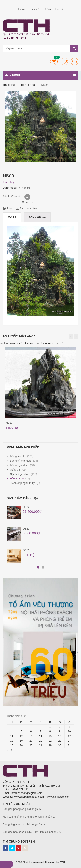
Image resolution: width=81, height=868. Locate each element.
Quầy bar (15, 470)
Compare (75, 61)
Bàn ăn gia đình (19, 465)
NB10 (9, 423)
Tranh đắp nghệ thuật (22, 483)
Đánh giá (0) (37, 217)
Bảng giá (35, 9)
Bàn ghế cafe (18, 456)
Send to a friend (27, 208)
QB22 (26, 507)
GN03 (26, 550)
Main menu (40, 75)
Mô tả (12, 217)
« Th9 (10, 750)
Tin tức (21, 9)
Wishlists (64, 61)
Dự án (47, 9)
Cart (54, 61)
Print (7, 208)
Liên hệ (59, 9)
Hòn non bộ (28, 85)
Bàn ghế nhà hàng (21, 461)
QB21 (26, 529)
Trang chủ (9, 85)
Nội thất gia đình (19, 474)
